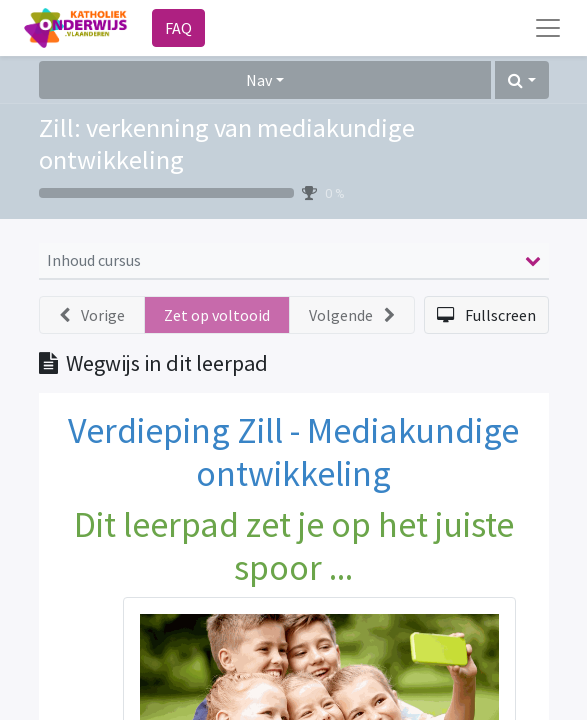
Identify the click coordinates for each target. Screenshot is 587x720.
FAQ (178, 28)
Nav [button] (259, 80)
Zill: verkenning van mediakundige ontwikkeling (227, 143)
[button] (521, 80)
